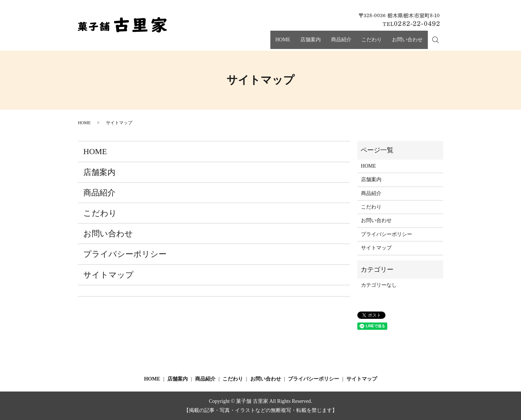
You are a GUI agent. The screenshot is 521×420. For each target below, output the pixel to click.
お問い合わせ (406, 43)
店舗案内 (322, 43)
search (439, 44)
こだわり (374, 43)
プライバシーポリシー (125, 254)
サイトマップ (109, 275)
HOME (297, 43)
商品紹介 (348, 43)
